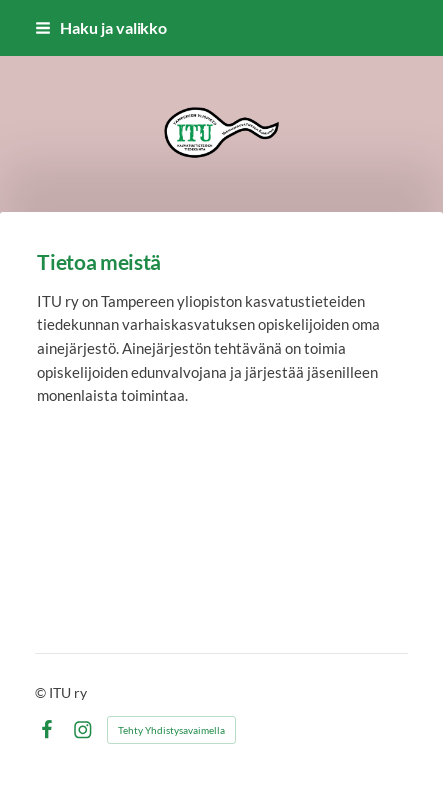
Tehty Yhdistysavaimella (171, 730)
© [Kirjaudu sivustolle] (42, 692)
